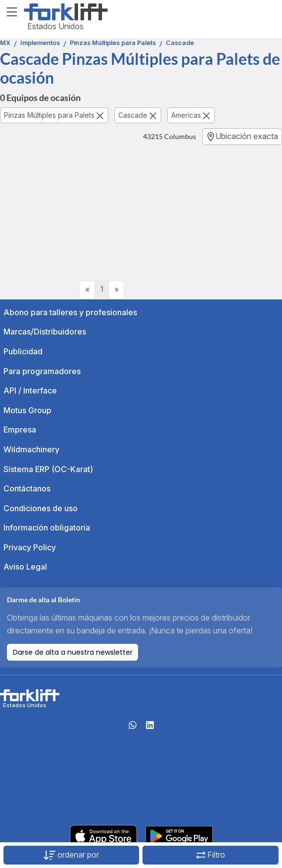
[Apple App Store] (103, 835)
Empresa (20, 430)
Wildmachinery (31, 449)
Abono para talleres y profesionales (70, 312)
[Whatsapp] (133, 728)
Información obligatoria (47, 528)
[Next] (116, 290)
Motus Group (27, 410)
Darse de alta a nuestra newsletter (73, 652)
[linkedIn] (150, 728)
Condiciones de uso (41, 508)
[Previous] (87, 290)
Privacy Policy (30, 547)
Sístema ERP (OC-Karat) (48, 469)
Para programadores (42, 371)
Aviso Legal (25, 567)
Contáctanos (27, 488)
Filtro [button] (211, 855)
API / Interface (30, 390)
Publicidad (23, 351)
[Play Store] (179, 835)
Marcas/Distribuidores (45, 332)
